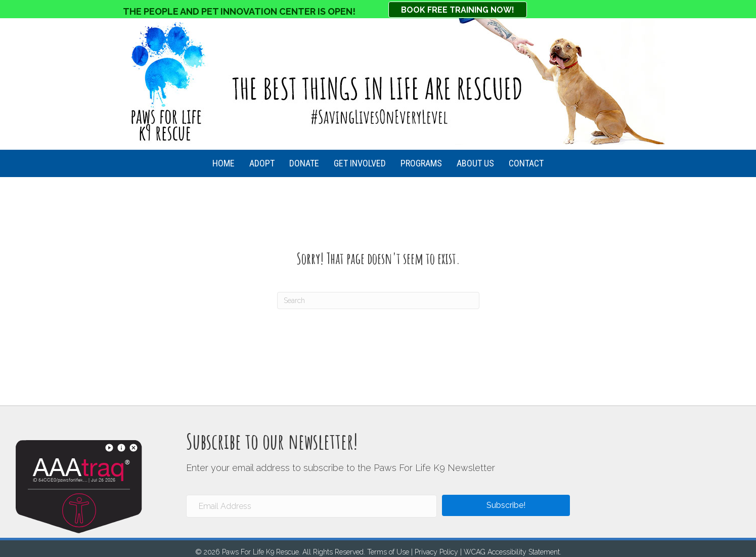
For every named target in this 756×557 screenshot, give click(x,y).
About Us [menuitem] (475, 163)
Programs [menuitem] (421, 163)
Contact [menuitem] (526, 163)
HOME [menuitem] (224, 163)
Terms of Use (388, 552)
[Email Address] (312, 506)
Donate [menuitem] (304, 163)
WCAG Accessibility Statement (512, 552)
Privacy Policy (436, 552)
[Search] (378, 301)
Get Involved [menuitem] (360, 163)
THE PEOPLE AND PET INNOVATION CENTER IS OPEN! (239, 11)
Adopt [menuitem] (262, 163)
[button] (506, 505)
